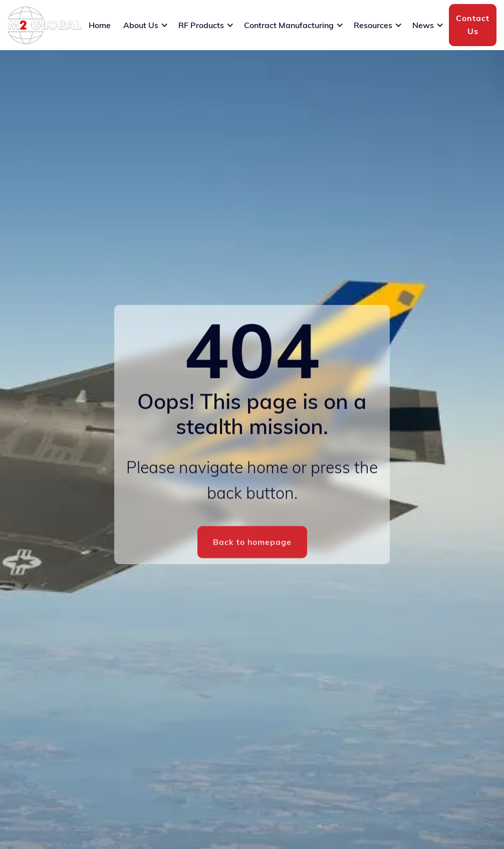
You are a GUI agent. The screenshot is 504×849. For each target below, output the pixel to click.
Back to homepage (252, 543)
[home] (44, 25)
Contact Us (473, 25)
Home (100, 25)
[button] (146, 25)
